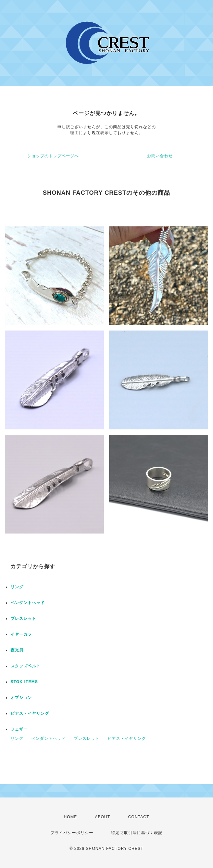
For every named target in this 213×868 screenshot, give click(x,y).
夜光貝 (17, 650)
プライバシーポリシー (72, 833)
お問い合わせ (160, 156)
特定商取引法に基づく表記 (137, 833)
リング (17, 587)
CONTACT (138, 817)
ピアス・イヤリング (30, 713)
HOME (70, 817)
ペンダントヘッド (28, 603)
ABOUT (103, 817)
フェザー (19, 729)
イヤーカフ (21, 634)
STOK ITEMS (24, 682)
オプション (21, 698)
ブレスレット (23, 619)
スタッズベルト (26, 666)
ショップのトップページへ (53, 156)
